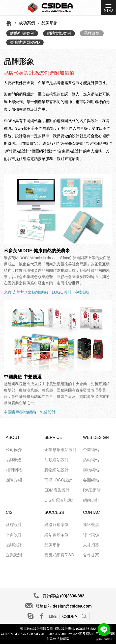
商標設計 (14, 525)
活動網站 (91, 460)
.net (64, 634)
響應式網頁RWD (25, 42)
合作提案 (91, 555)
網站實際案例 (59, 33)
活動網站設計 (56, 460)
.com (44, 634)
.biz (52, 634)
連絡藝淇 (91, 525)
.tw (70, 634)
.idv (57, 634)
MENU (108, 9)
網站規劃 (91, 500)
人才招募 (91, 545)
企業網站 (91, 450)
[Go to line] (104, 630)
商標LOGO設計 (58, 480)
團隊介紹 (14, 480)
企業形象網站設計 (61, 450)
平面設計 (14, 535)
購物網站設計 (56, 470)
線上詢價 (91, 535)
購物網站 (91, 470)
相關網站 (14, 470)
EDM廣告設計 (57, 490)
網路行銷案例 (22, 33)
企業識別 (14, 555)
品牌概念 (14, 460)
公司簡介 (14, 450)
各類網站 (91, 480)
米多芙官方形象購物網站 (26, 292)
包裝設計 (83, 292)
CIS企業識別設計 (60, 500)
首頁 (9, 23)
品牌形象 (92, 33)
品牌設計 (14, 545)
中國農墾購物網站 (20, 412)
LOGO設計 (62, 292)
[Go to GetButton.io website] (104, 639)
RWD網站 (92, 490)
